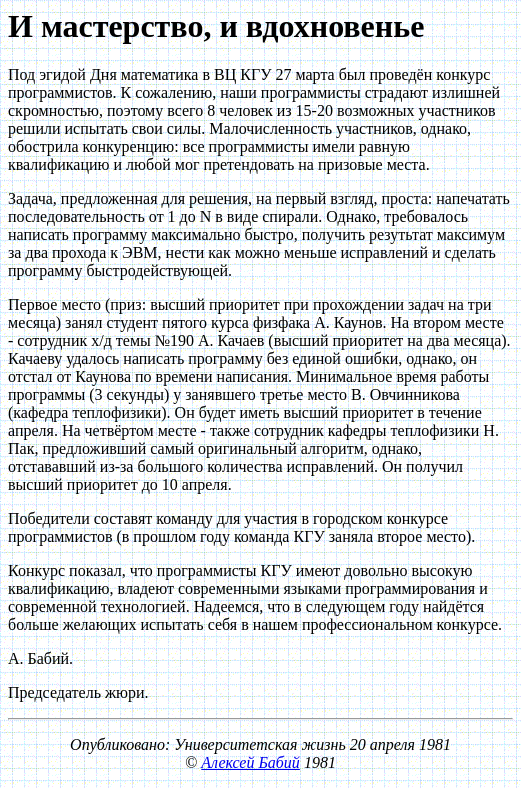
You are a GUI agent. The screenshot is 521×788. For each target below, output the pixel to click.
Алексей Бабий (250, 762)
